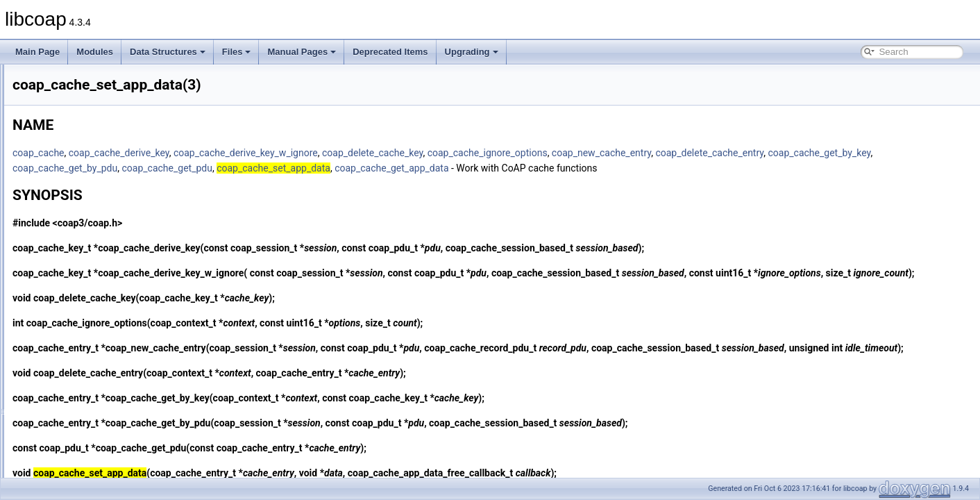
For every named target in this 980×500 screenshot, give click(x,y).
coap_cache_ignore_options (661, 153)
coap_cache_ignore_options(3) (103, 262)
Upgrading (472, 52)
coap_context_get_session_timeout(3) (116, 446)
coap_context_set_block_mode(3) (108, 476)
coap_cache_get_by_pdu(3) (98, 232)
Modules (95, 52)
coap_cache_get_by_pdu (345, 168)
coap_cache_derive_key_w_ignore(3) (115, 186)
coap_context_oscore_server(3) (104, 461)
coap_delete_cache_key (546, 153)
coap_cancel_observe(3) (91, 308)
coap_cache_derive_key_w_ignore (419, 153)
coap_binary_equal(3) (86, 140)
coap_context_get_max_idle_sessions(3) (121, 431)
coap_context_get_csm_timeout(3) (110, 400)
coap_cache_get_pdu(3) (91, 247)
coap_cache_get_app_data (672, 168)
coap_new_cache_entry (775, 153)
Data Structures (168, 52)
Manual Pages (302, 52)
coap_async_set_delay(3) (93, 94)
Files (237, 52)
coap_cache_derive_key (293, 153)
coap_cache (212, 153)
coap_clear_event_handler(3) (100, 354)
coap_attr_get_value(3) (88, 125)
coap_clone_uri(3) (79, 369)
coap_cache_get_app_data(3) (101, 201)
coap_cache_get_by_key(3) (97, 217)
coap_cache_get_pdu (448, 168)
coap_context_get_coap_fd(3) (101, 385)
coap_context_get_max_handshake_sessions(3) (135, 415)
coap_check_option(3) (87, 324)
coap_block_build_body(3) (94, 156)
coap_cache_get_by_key (237, 168)
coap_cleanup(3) (77, 339)
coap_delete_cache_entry (883, 153)
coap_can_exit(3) (78, 293)
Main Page (37, 52)
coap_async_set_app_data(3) (101, 79)
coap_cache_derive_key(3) (96, 171)
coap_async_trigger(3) (87, 110)
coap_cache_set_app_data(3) (101, 278)
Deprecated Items (390, 52)
